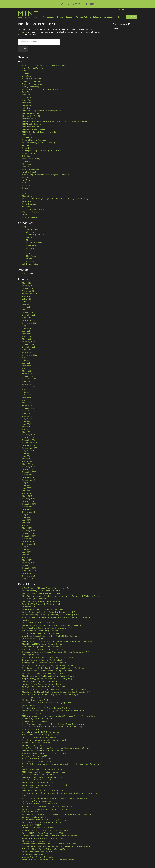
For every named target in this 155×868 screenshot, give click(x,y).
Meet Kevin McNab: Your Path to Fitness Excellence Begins (48, 860)
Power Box (27, 201)
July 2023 (27, 360)
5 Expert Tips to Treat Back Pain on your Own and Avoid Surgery (51, 695)
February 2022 (29, 406)
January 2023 (28, 376)
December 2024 (29, 315)
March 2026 (27, 283)
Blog (24, 71)
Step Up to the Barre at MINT (35, 697)
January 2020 (28, 470)
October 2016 (28, 573)
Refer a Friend (28, 153)
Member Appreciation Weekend (36, 841)
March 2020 (27, 464)
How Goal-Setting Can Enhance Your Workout (42, 647)
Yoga (24, 215)
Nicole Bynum (28, 138)
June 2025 (27, 302)
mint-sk (25, 274)
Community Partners (35, 235)
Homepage (31, 246)
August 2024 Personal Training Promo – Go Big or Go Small (48, 753)
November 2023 (29, 350)
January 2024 (28, 344)
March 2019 (27, 496)
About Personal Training (33, 68)
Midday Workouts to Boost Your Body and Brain (44, 769)
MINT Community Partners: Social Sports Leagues (44, 777)
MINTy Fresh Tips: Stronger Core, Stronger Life (43, 791)
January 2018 (28, 533)
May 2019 (26, 491)
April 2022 (27, 400)
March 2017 (27, 560)
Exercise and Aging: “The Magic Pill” (38, 852)
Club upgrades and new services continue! (41, 634)
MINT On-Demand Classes (34, 130)
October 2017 (28, 541)
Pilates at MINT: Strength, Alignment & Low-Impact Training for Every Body (55, 199)
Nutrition (30, 254)
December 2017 (29, 536)
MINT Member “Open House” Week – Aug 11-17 (42, 751)
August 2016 (28, 579)
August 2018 (28, 515)
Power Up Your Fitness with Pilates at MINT (41, 604)
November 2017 (29, 539)
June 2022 (27, 395)
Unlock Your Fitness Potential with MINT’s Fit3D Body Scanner (50, 636)
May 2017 (26, 555)
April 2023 (27, 368)
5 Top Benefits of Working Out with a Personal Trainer (46, 849)
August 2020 (28, 451)
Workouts (30, 262)
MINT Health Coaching (32, 124)
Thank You (27, 164)
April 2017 (27, 557)
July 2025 (27, 299)
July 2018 (26, 518)
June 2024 (27, 331)
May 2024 (27, 334)
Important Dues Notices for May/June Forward (43, 788)
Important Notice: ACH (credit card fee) (40, 783)
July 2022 (27, 392)
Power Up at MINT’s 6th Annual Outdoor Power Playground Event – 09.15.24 (56, 748)
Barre (25, 183)
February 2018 (28, 531)
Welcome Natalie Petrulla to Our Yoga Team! (42, 684)
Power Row (27, 148)
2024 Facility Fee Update (33, 745)
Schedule (26, 156)
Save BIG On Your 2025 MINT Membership (41, 732)
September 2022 (30, 387)
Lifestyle (30, 248)
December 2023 (29, 347)
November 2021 (29, 414)
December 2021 (29, 411)
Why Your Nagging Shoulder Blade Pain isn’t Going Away (47, 679)
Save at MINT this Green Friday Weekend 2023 (43, 833)
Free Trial (26, 92)
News (29, 251)
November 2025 (29, 291)
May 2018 (26, 523)
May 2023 (27, 366)
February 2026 (29, 286)
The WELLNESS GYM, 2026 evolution (39, 623)
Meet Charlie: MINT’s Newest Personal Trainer (42, 644)
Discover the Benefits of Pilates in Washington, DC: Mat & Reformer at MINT (55, 652)
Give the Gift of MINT (32, 825)
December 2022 (29, 379)
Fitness (29, 240)
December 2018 (29, 504)
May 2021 (26, 427)
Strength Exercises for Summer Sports (39, 775)
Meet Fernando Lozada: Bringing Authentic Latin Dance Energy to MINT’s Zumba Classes (61, 596)
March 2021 (27, 432)
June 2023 (27, 363)
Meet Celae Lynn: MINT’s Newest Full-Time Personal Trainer (48, 676)
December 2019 (29, 472)
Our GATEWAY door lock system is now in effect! (44, 681)
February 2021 (28, 435)
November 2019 (29, 475)
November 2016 (29, 571)
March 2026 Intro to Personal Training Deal (41, 594)
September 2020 (30, 448)
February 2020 (29, 467)
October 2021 (28, 416)
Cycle (25, 191)
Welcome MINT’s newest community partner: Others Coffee (48, 807)
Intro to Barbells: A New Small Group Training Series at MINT (49, 612)
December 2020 (29, 440)
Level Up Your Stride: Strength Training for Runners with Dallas (50, 665)
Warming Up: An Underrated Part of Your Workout (44, 663)
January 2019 (28, 502)
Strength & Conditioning (33, 209)
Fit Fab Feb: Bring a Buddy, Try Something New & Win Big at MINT (51, 615)
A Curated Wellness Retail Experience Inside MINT (44, 66)
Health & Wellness (34, 243)
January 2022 (28, 408)
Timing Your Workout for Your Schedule (40, 737)
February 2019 (28, 499)
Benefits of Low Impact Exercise (36, 743)
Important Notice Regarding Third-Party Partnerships (46, 785)
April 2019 (27, 494)
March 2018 (27, 528)
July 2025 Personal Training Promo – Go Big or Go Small (47, 671)
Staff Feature (32, 256)
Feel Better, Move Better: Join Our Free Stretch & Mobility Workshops (53, 668)
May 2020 (27, 459)
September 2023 (30, 355)
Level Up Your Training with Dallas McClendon (42, 673)
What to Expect (29, 172)
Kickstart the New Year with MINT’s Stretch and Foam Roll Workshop (52, 727)
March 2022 (27, 403)
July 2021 (26, 422)
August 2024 (28, 326)
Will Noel (26, 180)
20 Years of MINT (30, 607)
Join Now (26, 108)
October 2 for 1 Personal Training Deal (39, 857)
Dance (25, 193)
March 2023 (27, 371)
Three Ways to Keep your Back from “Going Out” (44, 610)
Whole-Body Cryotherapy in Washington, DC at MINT (46, 175)
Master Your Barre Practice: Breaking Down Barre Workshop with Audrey (54, 711)
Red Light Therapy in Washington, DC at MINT (42, 151)
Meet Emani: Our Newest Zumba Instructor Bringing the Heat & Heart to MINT (56, 692)
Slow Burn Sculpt (30, 207)
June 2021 (27, 424)
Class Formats (28, 76)
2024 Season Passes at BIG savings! (38, 828)
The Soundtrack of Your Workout (37, 700)
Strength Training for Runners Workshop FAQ (42, 660)
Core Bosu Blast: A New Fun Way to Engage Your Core (46, 708)
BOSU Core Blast (30, 185)
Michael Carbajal (29, 119)
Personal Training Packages (34, 140)
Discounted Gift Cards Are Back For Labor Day (43, 649)
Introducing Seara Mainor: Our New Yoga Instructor (45, 809)
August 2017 (28, 547)
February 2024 (29, 342)
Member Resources (31, 114)
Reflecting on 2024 (31, 729)
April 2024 (27, 336)
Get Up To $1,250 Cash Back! (35, 599)
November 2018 (29, 507)
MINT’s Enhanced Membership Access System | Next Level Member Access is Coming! (60, 716)
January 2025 (28, 312)
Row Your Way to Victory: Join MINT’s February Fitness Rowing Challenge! (55, 724)
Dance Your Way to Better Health (37, 780)
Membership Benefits (32, 116)
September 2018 (29, 512)
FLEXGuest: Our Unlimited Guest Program (41, 90)
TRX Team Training (30, 212)
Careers (26, 74)
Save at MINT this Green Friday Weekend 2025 (43, 631)
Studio (29, 259)
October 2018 (28, 510)
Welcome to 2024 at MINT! (34, 812)
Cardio (25, 188)
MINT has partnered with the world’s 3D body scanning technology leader (55, 122)
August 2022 (28, 390)
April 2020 (27, 462)
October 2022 (28, 384)
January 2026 (28, 288)
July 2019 (26, 486)
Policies (26, 146)
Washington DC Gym (31, 169)
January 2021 (28, 438)
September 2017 (29, 544)
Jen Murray (27, 106)
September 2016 (29, 576)
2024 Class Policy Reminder (35, 817)
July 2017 (26, 549)
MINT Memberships (31, 127)
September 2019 (29, 480)
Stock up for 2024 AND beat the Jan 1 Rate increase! (45, 831)
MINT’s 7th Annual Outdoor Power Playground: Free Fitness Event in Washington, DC (60, 642)
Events (29, 238)
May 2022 (27, 398)
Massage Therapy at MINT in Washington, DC (42, 111)
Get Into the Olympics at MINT (35, 756)
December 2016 (29, 568)
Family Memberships (31, 87)
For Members (131, 10)
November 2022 (29, 382)
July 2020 (27, 454)
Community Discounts (32, 79)
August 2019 (28, 483)
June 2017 (27, 552)
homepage (23, 32)
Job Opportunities (30, 264)
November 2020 (29, 443)
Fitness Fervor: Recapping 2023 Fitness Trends (43, 839)
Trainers (26, 167)
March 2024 (27, 339)
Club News (31, 232)
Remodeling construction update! (37, 719)
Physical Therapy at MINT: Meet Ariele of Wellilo (43, 591)
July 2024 (27, 328)
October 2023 (28, 352)
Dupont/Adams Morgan (32, 84)
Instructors (27, 103)
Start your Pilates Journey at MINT (37, 759)
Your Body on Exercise (32, 713)
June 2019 (27, 488)
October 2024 (28, 320)
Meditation (27, 196)
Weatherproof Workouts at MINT (37, 801)
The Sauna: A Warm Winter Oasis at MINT (40, 804)
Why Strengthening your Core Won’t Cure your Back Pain (47, 657)
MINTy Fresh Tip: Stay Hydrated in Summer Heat (43, 772)
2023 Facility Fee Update (33, 855)
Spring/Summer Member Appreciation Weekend (44, 687)
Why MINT (27, 177)
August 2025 (28, 296)
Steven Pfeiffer (29, 161)
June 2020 (27, 456)
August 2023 (28, 358)
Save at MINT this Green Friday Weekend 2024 (43, 735)
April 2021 (27, 430)
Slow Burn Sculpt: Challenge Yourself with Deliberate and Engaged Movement (57, 815)
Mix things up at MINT (32, 655)
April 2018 (27, 525)
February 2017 (28, 563)
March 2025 (27, 310)
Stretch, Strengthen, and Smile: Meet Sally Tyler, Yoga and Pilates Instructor (55, 799)
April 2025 (27, 307)
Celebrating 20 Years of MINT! (77, 4)
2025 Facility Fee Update (33, 639)
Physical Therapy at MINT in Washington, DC (42, 143)
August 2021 (28, 419)
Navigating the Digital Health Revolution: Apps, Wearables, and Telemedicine (56, 847)
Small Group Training (31, 159)
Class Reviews (32, 230)
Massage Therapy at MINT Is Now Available (41, 602)
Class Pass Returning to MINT (35, 721)
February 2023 (29, 374)
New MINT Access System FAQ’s (36, 761)
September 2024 (30, 323)
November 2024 (29, 318)
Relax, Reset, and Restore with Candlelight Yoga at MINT (47, 628)
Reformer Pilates (30, 217)
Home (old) (27, 100)
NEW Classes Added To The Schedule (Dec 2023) (44, 820)
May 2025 (27, 304)
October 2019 (28, 478)
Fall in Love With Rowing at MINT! (37, 705)
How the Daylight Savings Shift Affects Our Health (45, 740)
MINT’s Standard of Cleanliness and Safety (41, 132)
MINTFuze (27, 135)
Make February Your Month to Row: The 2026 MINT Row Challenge (52, 626)
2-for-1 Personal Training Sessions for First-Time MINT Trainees (50, 836)
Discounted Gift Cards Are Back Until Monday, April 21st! (47, 703)
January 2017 (28, 565)
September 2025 (30, 294)
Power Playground (30, 204)
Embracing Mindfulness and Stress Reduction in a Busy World (49, 844)
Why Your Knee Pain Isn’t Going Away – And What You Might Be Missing (54, 689)
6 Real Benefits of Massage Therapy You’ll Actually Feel (47, 588)
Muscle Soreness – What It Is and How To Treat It (44, 823)
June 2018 (27, 520)
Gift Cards (27, 98)
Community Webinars (32, 82)
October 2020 (28, 446)
